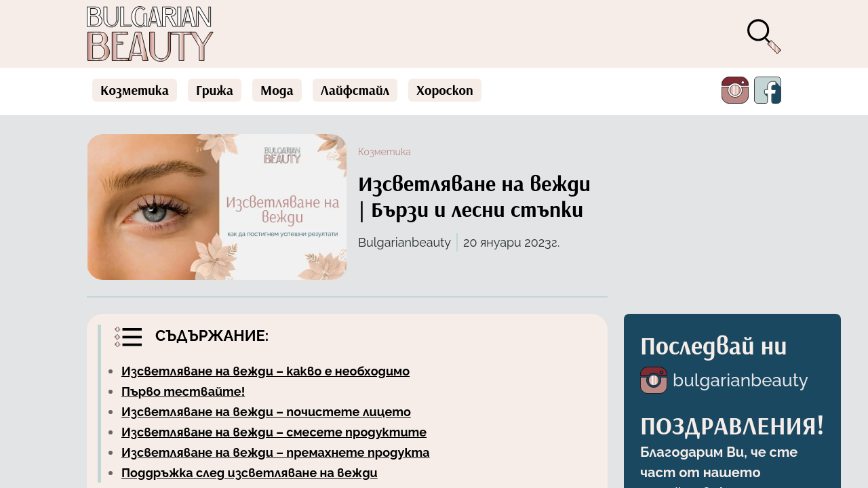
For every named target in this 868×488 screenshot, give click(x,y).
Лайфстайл (355, 90)
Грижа (215, 90)
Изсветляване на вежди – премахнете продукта (276, 452)
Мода (277, 90)
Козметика (135, 90)
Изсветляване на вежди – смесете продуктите (274, 432)
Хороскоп (445, 90)
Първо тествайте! (183, 391)
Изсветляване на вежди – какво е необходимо (265, 371)
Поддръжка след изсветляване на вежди (250, 473)
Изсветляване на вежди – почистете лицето (266, 412)
